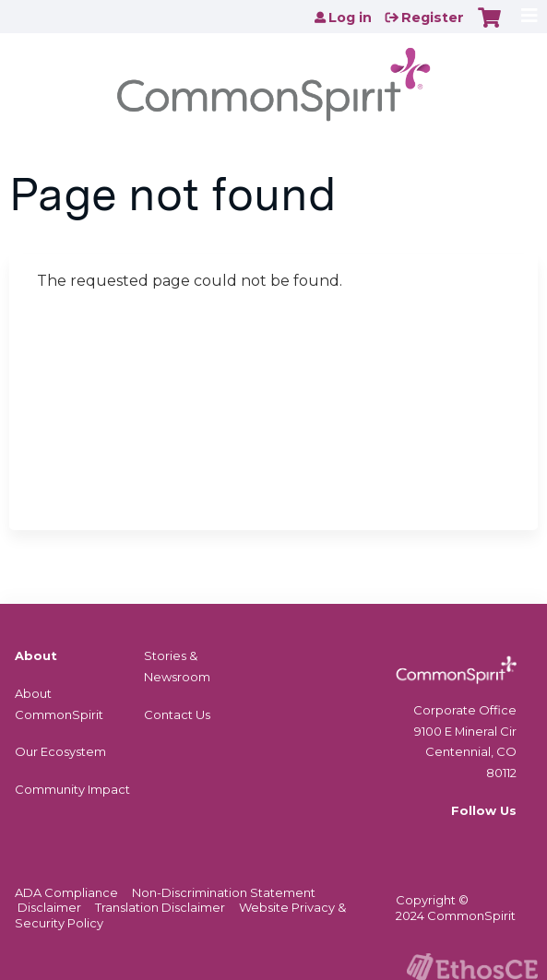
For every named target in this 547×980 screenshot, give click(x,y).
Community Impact (72, 789)
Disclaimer (49, 907)
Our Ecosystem (60, 751)
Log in (350, 18)
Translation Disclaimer (160, 907)
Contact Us (177, 714)
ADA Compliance (66, 892)
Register (433, 18)
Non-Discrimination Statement (224, 892)
